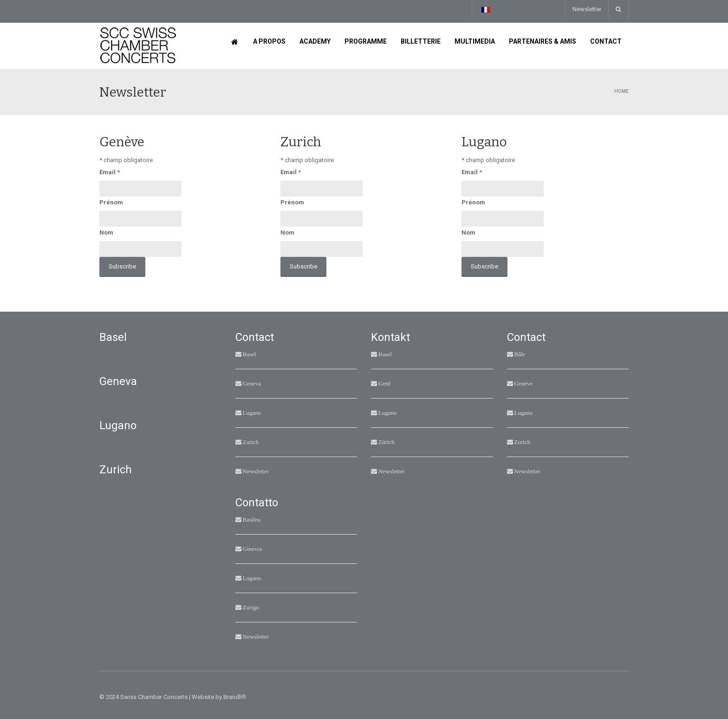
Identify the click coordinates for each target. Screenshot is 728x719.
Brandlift (235, 697)
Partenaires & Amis (543, 41)
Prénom (111, 202)
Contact (606, 41)
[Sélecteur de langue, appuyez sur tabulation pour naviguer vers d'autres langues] (485, 9)
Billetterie (421, 41)
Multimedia (475, 41)
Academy (315, 41)
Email (110, 172)
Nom (106, 232)
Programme (366, 41)
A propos (269, 41)
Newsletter (587, 9)
